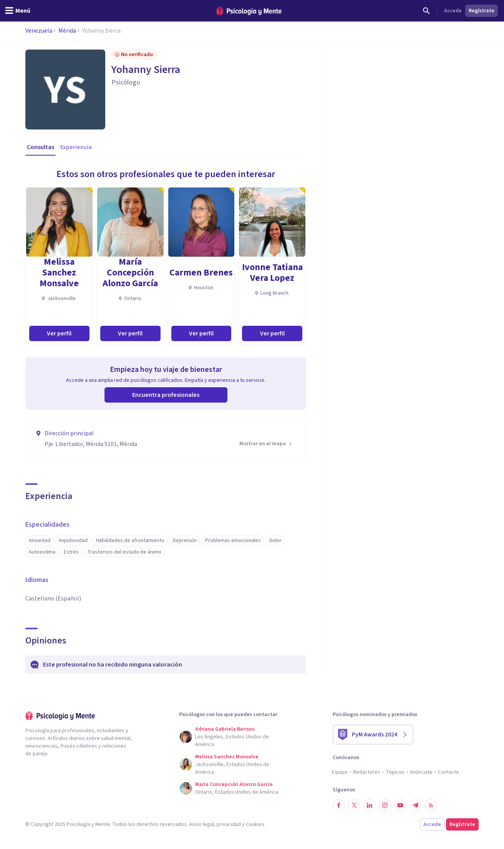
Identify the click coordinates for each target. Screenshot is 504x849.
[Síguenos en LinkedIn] (370, 805)
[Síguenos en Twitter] (354, 805)
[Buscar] (426, 11)
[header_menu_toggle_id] (17, 11)
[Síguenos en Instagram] (385, 805)
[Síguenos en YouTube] (400, 805)
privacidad (229, 824)
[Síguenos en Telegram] (416, 805)
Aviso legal (201, 824)
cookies (255, 824)
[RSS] (431, 805)
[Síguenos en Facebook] (339, 805)
